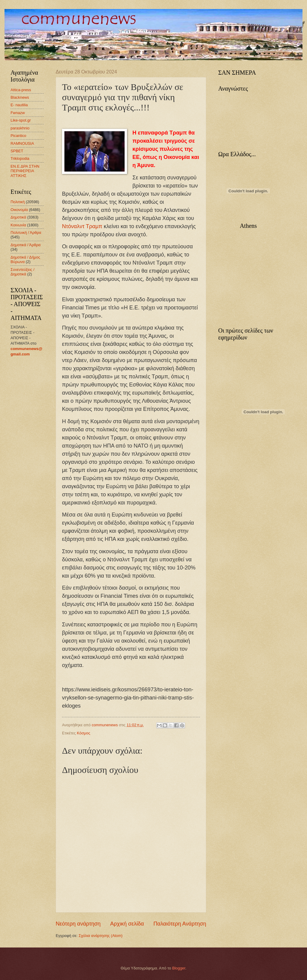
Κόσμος (83, 733)
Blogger (179, 968)
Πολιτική (18, 202)
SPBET (17, 151)
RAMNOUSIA (22, 143)
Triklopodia (20, 158)
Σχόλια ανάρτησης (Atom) (101, 936)
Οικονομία (19, 210)
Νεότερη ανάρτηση (78, 924)
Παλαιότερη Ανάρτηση (180, 924)
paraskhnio (20, 128)
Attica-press (21, 90)
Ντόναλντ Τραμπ (82, 226)
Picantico (18, 136)
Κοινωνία (18, 225)
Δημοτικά (18, 217)
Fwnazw (18, 113)
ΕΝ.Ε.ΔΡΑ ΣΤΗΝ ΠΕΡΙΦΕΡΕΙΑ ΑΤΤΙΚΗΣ (25, 171)
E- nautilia (19, 105)
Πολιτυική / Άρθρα (26, 233)
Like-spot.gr (21, 120)
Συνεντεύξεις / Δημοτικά (22, 272)
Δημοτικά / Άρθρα (26, 245)
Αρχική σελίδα (127, 924)
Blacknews (20, 97)
